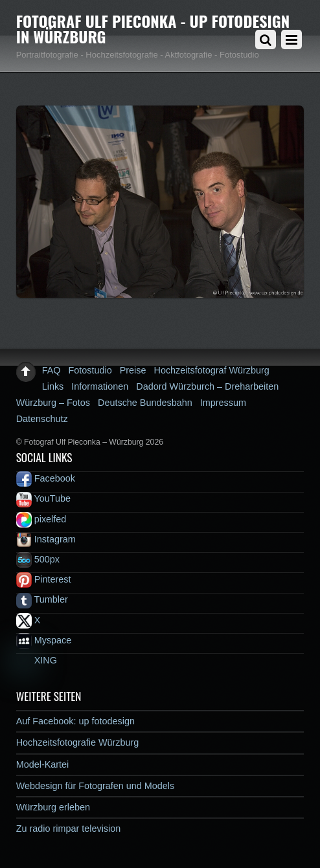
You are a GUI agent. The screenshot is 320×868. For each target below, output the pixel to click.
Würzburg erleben (53, 807)
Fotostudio (90, 370)
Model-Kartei (43, 764)
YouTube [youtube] (43, 498)
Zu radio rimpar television (69, 829)
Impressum (223, 403)
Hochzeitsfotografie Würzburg (78, 742)
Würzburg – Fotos (53, 403)
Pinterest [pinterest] (44, 579)
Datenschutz (42, 419)
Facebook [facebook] (46, 478)
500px (38, 559)
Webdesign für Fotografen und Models (96, 786)
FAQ (51, 370)
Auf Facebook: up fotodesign (75, 721)
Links (53, 386)
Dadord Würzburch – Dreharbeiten (207, 386)
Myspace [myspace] (44, 640)
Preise (133, 370)
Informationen (100, 386)
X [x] (29, 620)
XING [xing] (37, 660)
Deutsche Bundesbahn (145, 403)
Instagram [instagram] (46, 539)
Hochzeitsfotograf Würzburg (212, 370)
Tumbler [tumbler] (42, 599)
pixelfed (41, 519)
